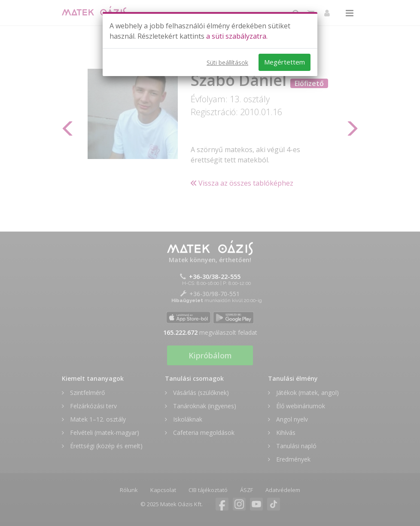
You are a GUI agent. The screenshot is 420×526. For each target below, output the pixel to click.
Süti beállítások (227, 63)
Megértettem (285, 62)
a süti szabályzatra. (237, 36)
